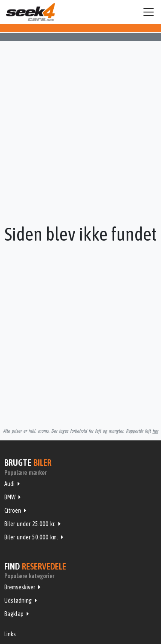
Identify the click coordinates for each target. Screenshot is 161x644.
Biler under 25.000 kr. (30, 524)
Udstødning (18, 601)
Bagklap (14, 614)
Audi (9, 484)
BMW (10, 497)
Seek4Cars (30, 12)
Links (10, 634)
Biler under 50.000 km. (31, 537)
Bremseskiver (20, 587)
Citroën (13, 511)
